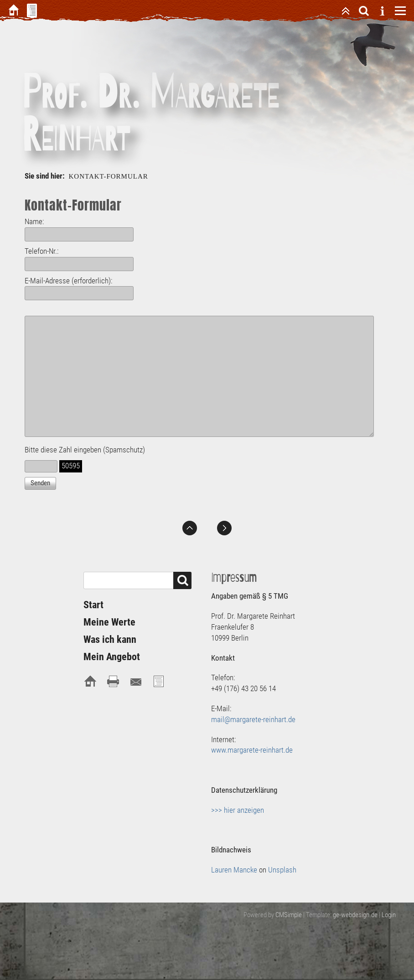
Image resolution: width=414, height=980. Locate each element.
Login (389, 915)
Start (93, 605)
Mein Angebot (112, 657)
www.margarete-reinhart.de (252, 750)
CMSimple (289, 915)
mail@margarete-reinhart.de (253, 719)
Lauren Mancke (234, 870)
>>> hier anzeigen (238, 810)
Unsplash (282, 870)
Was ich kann (110, 639)
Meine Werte (109, 622)
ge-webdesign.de (355, 915)
